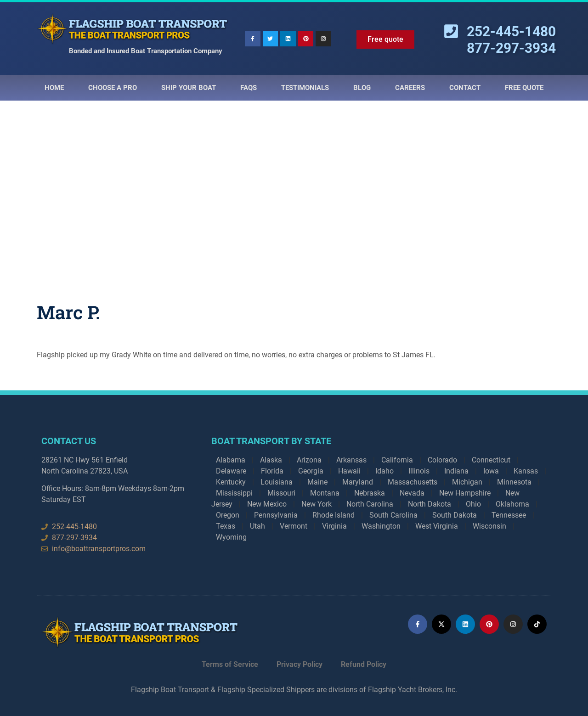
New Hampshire (465, 493)
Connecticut (491, 460)
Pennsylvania (276, 515)
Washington (381, 526)
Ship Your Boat (189, 88)
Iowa (491, 471)
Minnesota (514, 482)
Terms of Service (230, 664)
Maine (317, 482)
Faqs (249, 88)
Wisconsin (489, 526)
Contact (465, 88)
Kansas (526, 471)
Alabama (231, 460)
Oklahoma (512, 504)
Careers (410, 88)
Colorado (442, 460)
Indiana (456, 471)
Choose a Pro (113, 88)
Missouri (281, 493)
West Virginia (437, 526)
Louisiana (277, 482)
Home (54, 88)
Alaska (271, 460)
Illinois (419, 471)
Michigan (467, 482)
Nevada (412, 493)
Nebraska (370, 493)
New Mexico (267, 504)
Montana (325, 493)
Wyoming (231, 537)
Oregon (228, 515)
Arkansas (351, 460)
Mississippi (234, 493)
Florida (272, 471)
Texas (226, 526)
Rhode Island (334, 515)
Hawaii (349, 471)
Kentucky (231, 482)
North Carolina (370, 504)
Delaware (231, 471)
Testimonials (305, 88)
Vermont (294, 526)
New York (317, 504)
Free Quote (524, 88)
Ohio (473, 504)
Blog (362, 88)
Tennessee (509, 515)
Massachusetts (413, 482)
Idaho (384, 471)
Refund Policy (364, 664)
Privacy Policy (300, 664)
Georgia (311, 471)
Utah (257, 526)
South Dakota (455, 515)
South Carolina (393, 515)
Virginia (334, 526)
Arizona (309, 460)
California (397, 460)
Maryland (358, 482)
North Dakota (430, 504)
